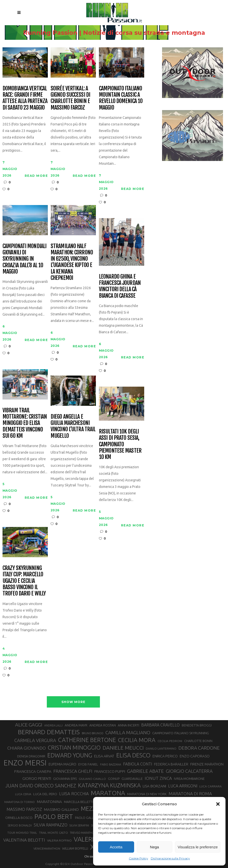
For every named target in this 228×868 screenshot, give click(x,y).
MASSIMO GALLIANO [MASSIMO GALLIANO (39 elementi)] (61, 809)
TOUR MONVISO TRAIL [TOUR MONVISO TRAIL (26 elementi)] (22, 833)
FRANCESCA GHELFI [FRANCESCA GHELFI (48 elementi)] (73, 771)
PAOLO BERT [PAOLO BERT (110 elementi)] (54, 816)
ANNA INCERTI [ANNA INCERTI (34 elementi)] (128, 725)
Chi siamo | (92, 856)
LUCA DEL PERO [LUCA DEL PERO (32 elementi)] (45, 794)
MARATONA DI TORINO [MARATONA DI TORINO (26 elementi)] (20, 802)
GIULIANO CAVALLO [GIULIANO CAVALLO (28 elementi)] (92, 779)
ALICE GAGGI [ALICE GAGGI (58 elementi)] (29, 725)
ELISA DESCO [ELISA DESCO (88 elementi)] (133, 755)
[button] (218, 804)
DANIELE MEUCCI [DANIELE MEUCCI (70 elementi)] (123, 748)
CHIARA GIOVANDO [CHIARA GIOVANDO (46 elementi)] (27, 748)
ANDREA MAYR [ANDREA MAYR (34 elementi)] (76, 725)
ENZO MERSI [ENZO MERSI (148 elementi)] (25, 763)
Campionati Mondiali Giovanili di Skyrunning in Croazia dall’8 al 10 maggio (24, 259)
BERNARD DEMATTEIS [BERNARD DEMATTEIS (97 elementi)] (49, 732)
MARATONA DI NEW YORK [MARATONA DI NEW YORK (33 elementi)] (147, 794)
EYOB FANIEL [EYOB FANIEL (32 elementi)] (88, 764)
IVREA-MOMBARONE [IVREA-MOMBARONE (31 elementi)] (189, 779)
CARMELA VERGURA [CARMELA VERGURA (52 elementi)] (35, 740)
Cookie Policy (139, 858)
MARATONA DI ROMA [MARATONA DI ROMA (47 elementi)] (190, 794)
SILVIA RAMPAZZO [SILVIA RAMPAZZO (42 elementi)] (51, 825)
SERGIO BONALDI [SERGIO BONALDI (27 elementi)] (20, 825)
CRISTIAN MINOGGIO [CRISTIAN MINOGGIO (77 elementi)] (74, 747)
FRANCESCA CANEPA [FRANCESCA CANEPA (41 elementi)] (33, 771)
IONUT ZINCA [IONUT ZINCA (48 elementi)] (158, 778)
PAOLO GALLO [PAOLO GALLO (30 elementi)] (85, 818)
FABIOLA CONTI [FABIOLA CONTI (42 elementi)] (138, 764)
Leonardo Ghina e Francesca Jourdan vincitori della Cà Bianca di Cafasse (120, 286)
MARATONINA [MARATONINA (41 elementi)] (49, 802)
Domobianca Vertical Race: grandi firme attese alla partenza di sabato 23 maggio (25, 98)
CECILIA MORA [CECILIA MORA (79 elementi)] (137, 740)
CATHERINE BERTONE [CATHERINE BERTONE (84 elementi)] (87, 740)
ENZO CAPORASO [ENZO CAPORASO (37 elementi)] (195, 756)
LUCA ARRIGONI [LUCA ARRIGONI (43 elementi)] (183, 786)
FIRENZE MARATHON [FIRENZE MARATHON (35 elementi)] (207, 764)
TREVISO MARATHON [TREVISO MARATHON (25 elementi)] (83, 833)
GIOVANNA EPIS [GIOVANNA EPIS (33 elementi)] (65, 779)
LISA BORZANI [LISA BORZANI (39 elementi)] (154, 786)
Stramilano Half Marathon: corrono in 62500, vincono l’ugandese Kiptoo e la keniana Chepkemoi (72, 262)
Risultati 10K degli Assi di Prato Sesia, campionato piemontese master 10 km (120, 444)
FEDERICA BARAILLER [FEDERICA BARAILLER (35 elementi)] (171, 764)
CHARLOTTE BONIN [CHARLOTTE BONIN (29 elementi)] (198, 741)
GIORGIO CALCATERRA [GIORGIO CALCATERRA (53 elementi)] (189, 771)
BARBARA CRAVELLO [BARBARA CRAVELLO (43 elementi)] (160, 725)
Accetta (116, 847)
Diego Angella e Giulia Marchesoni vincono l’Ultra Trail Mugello (73, 426)
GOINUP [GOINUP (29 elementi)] (114, 779)
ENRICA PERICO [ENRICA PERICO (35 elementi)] (165, 756)
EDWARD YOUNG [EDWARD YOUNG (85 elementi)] (70, 755)
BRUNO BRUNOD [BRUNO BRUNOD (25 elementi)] (93, 733)
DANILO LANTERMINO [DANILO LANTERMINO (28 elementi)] (161, 748)
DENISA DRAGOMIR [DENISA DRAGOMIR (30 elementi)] (31, 756)
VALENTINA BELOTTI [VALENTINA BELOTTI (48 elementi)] (24, 840)
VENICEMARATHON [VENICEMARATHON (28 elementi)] (47, 848)
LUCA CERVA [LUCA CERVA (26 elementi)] (23, 794)
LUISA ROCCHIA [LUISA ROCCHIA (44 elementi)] (74, 794)
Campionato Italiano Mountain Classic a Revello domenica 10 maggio (121, 98)
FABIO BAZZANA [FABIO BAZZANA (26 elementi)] (111, 764)
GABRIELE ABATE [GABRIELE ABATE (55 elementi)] (145, 771)
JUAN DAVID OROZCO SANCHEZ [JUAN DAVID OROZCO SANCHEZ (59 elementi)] (41, 786)
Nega (155, 847)
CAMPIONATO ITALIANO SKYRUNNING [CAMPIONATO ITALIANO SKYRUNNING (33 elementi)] (181, 733)
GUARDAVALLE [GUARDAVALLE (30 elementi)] (132, 779)
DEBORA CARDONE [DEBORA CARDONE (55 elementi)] (199, 748)
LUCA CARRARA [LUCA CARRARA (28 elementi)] (211, 786)
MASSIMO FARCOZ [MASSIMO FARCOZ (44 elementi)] (24, 809)
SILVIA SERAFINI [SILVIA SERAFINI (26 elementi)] (79, 825)
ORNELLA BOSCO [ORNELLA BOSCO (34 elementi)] (19, 818)
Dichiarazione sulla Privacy (170, 858)
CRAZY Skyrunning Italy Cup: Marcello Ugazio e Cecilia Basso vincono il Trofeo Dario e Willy (24, 581)
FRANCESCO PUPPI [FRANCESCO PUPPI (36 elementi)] (110, 771)
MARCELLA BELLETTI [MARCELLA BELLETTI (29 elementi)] (79, 802)
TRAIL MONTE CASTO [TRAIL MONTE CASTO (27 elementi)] (53, 833)
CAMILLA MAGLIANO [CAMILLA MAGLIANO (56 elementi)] (128, 732)
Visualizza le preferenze (198, 847)
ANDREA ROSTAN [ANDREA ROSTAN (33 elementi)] (103, 725)
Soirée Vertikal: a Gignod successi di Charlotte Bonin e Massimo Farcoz (70, 98)
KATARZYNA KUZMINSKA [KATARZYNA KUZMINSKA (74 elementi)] (109, 785)
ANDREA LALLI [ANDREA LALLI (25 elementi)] (53, 725)
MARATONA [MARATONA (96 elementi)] (108, 793)
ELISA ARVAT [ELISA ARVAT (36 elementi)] (104, 756)
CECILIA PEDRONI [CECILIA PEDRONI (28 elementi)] (170, 741)
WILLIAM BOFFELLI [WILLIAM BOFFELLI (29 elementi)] (75, 848)
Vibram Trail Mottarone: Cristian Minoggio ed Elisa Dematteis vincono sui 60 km (25, 423)
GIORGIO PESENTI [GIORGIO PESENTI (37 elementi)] (37, 778)
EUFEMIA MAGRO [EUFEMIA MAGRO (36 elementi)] (62, 764)
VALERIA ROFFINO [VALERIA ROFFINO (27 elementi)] (59, 840)
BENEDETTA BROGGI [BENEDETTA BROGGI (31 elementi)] (197, 725)
